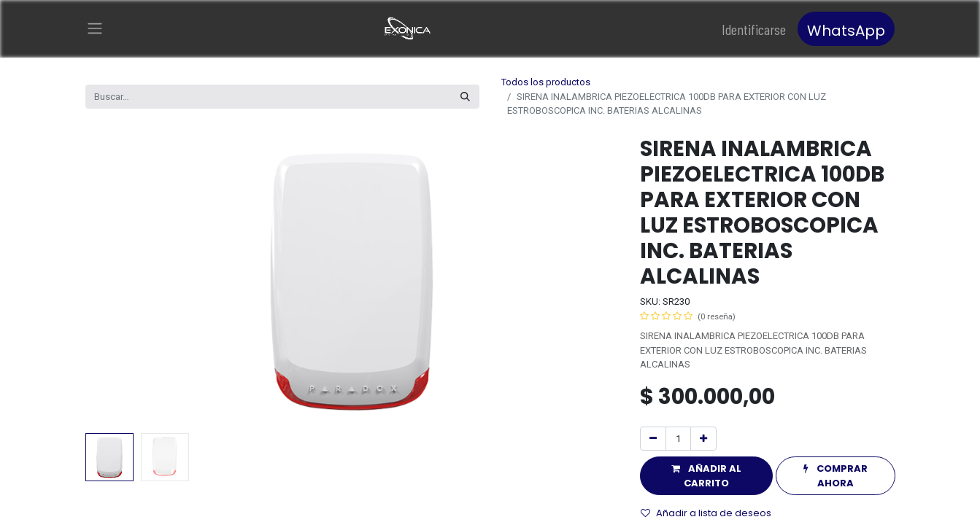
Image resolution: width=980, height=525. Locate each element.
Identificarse (754, 29)
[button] (707, 476)
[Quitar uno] (653, 439)
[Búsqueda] (465, 97)
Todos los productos (546, 82)
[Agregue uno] (703, 439)
